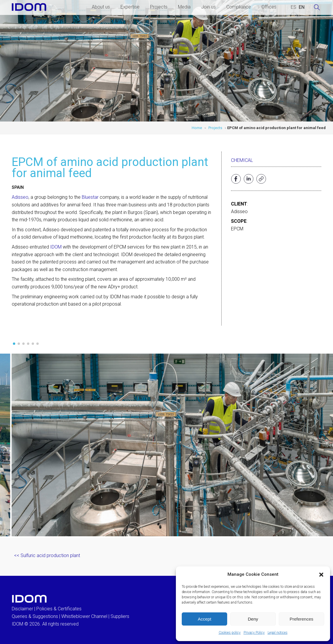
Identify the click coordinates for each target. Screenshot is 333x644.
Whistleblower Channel (84, 616)
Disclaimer (22, 609)
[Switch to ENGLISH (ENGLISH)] (302, 7)
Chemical (242, 160)
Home (197, 128)
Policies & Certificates (59, 609)
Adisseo (20, 197)
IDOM (56, 247)
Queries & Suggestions (35, 616)
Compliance (239, 7)
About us (101, 7)
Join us (208, 7)
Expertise (130, 7)
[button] (321, 575)
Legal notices (278, 633)
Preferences (301, 619)
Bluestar (90, 197)
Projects (159, 7)
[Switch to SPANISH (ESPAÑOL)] (294, 7)
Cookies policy (230, 633)
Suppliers (120, 616)
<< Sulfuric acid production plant (47, 555)
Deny (253, 619)
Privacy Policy (254, 633)
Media (184, 7)
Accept (205, 619)
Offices (269, 7)
